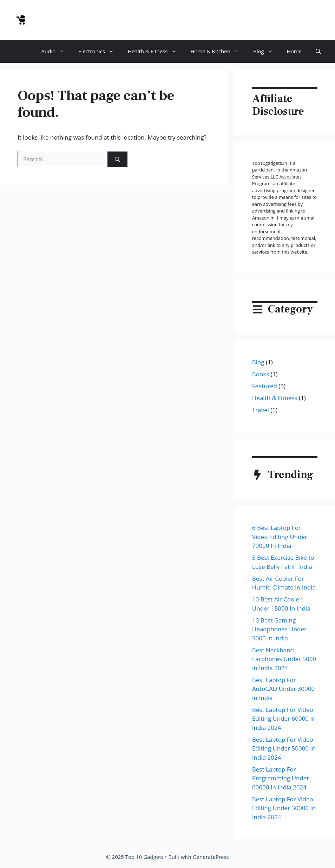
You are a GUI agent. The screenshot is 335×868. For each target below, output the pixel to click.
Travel (261, 410)
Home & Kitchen (218, 51)
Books (261, 374)
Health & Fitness (156, 51)
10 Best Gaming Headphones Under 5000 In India (279, 629)
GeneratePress (211, 857)
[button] (318, 51)
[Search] (117, 159)
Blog (267, 51)
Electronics (100, 51)
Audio (57, 51)
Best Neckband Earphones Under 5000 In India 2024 (284, 659)
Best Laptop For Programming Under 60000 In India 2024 (281, 778)
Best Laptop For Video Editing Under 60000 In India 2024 (284, 719)
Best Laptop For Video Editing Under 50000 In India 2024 (284, 748)
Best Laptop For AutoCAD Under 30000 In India (283, 689)
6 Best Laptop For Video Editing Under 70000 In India (280, 537)
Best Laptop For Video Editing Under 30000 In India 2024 (284, 808)
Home (294, 51)
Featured (265, 386)
